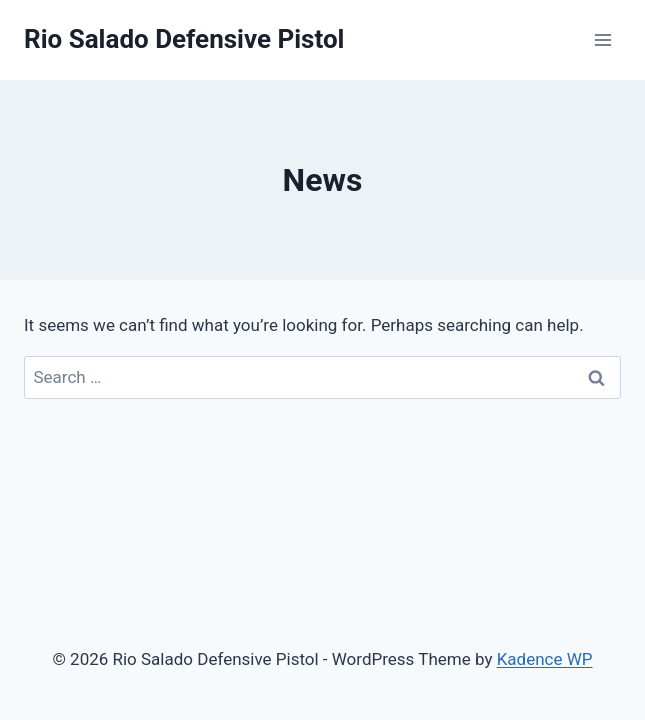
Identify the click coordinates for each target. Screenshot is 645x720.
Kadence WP (545, 659)
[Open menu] (602, 39)
